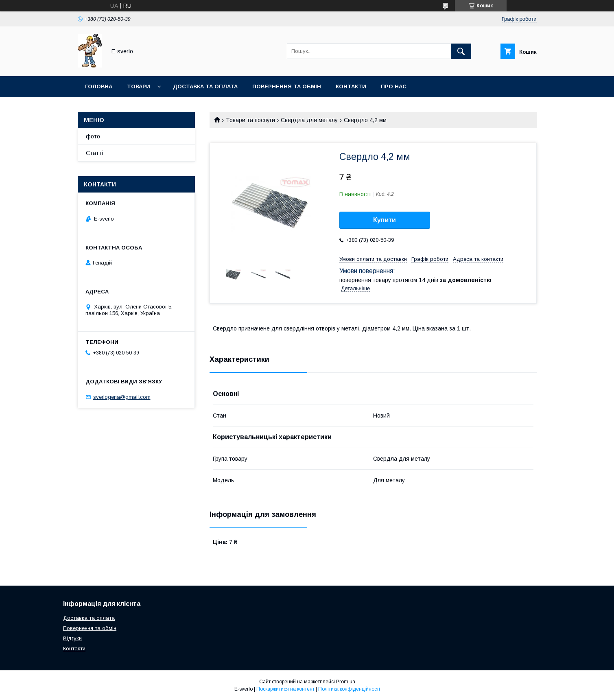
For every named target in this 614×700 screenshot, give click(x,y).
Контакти (351, 86)
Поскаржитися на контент (285, 689)
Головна (99, 86)
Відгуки (72, 638)
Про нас (394, 86)
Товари (139, 86)
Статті (94, 153)
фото (93, 136)
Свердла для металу (309, 120)
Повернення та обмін (287, 86)
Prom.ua (346, 682)
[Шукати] (461, 51)
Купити (385, 220)
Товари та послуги (250, 120)
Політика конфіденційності (349, 689)
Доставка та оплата (205, 86)
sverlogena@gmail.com (122, 397)
